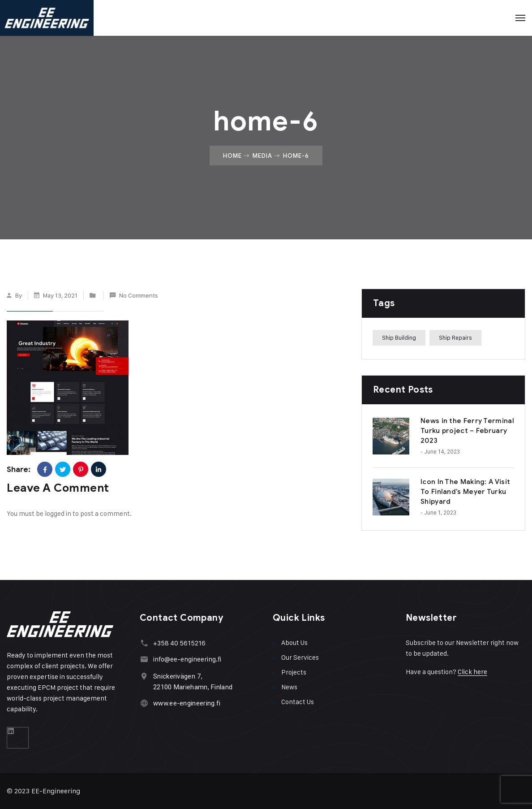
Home (232, 156)
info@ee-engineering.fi (187, 659)
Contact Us (298, 702)
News (289, 687)
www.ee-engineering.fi (187, 703)
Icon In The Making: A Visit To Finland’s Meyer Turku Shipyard (465, 492)
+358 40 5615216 (179, 643)
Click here (472, 672)
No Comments (139, 295)
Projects (294, 672)
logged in (58, 513)
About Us (294, 642)
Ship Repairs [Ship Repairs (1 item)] (455, 337)
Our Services (300, 657)
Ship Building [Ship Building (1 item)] (399, 337)
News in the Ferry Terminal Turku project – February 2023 (467, 431)
